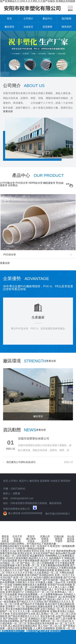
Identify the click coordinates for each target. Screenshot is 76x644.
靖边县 (71, 539)
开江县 (5, 539)
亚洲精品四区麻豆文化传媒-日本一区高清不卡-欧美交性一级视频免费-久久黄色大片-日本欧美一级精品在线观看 (38, 547)
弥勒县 (17, 541)
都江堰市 (31, 539)
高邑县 (5, 541)
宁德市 (59, 541)
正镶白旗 (59, 536)
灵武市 (45, 541)
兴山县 (71, 536)
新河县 (71, 541)
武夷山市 (45, 536)
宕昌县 (17, 539)
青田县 (5, 536)
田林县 (45, 539)
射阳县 (59, 539)
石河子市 (17, 536)
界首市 (31, 536)
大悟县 (31, 541)
